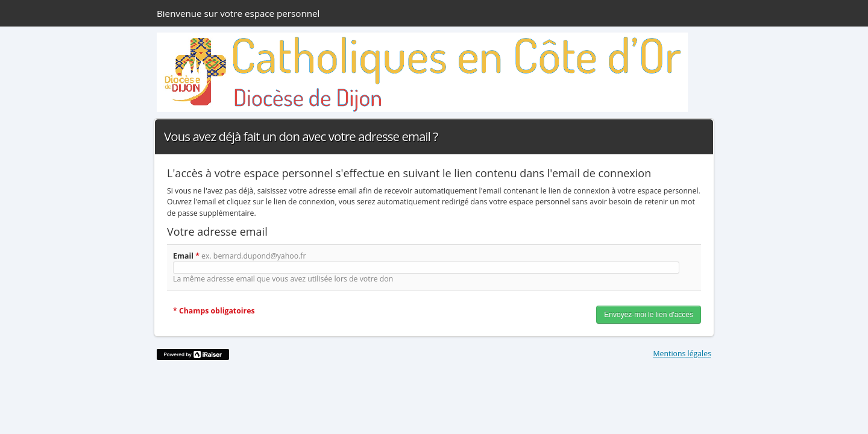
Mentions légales (683, 354)
